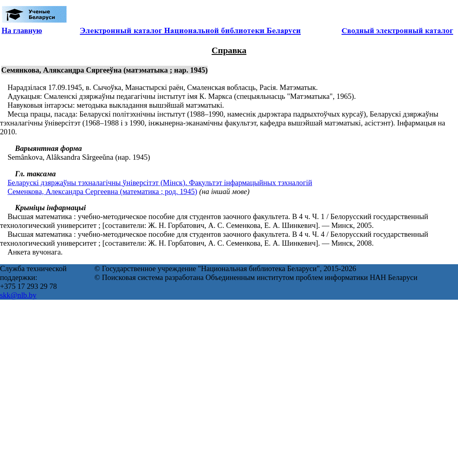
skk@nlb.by (18, 295)
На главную (22, 30)
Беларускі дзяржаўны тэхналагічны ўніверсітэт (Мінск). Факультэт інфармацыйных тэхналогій (160, 183)
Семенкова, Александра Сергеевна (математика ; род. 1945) (103, 191)
